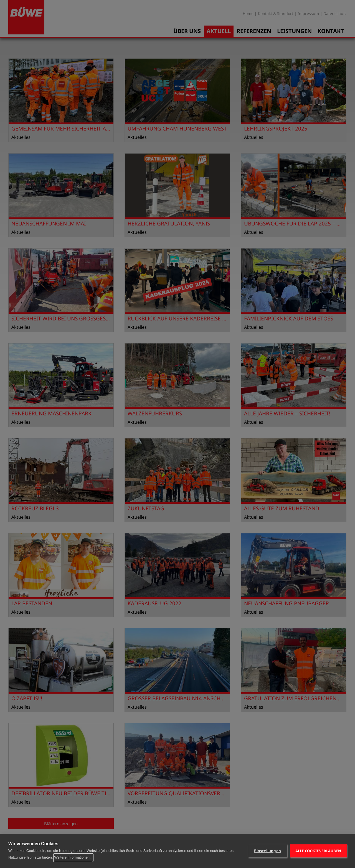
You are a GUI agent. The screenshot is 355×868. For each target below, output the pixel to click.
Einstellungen (267, 851)
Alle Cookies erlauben (318, 851)
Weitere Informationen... (73, 857)
